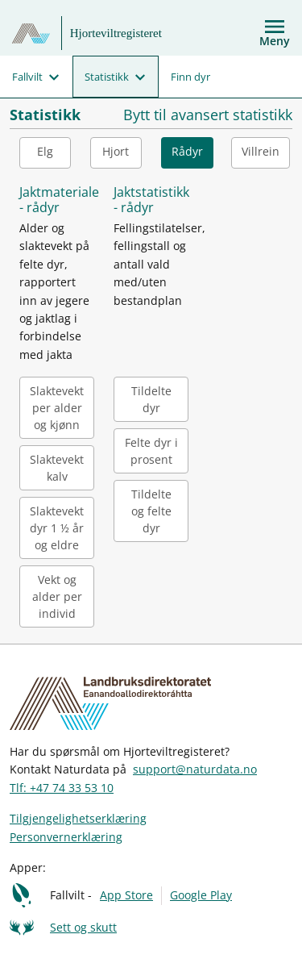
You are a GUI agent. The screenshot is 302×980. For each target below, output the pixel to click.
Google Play (201, 895)
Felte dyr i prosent (151, 451)
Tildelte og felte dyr (151, 511)
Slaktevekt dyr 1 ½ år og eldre (57, 528)
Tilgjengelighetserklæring (78, 818)
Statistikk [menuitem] (107, 77)
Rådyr (187, 151)
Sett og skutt (83, 927)
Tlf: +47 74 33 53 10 (62, 788)
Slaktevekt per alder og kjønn (57, 408)
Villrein (261, 151)
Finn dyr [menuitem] (190, 77)
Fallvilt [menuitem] (27, 77)
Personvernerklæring (66, 837)
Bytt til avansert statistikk (208, 115)
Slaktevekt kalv (57, 468)
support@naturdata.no (195, 769)
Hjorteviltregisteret (116, 33)
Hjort (116, 151)
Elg (45, 151)
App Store (126, 895)
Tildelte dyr (151, 399)
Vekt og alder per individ (57, 596)
